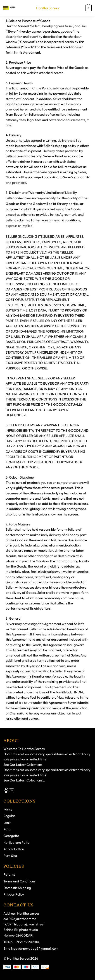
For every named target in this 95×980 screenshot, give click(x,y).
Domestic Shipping (17, 888)
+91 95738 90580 (27, 942)
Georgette (11, 836)
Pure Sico (10, 856)
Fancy (8, 809)
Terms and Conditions (19, 881)
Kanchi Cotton (14, 849)
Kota (7, 829)
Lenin (7, 823)
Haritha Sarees (47, 8)
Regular (9, 816)
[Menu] (6, 8)
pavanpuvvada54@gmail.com (36, 948)
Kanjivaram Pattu (17, 842)
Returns (9, 874)
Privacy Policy (14, 894)
